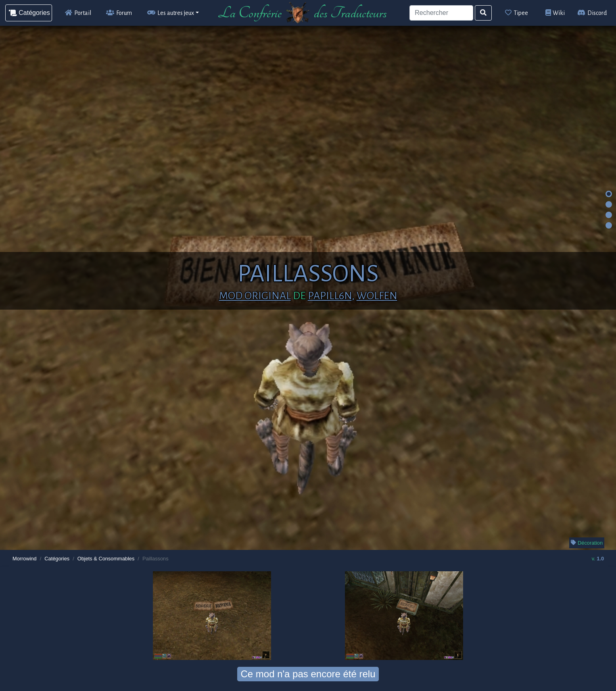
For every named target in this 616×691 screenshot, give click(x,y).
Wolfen (377, 296)
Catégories (57, 559)
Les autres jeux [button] (171, 13)
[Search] (441, 13)
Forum (119, 13)
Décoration (587, 543)
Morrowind (25, 559)
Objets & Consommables (106, 559)
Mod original (255, 296)
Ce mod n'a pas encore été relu (308, 674)
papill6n (330, 296)
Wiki (555, 13)
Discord (592, 13)
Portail (78, 13)
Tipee (517, 13)
